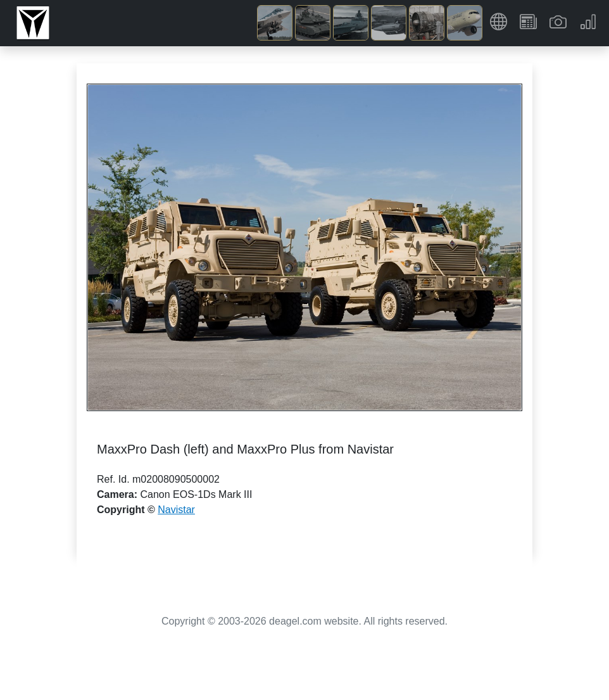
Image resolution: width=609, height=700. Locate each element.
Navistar (176, 510)
